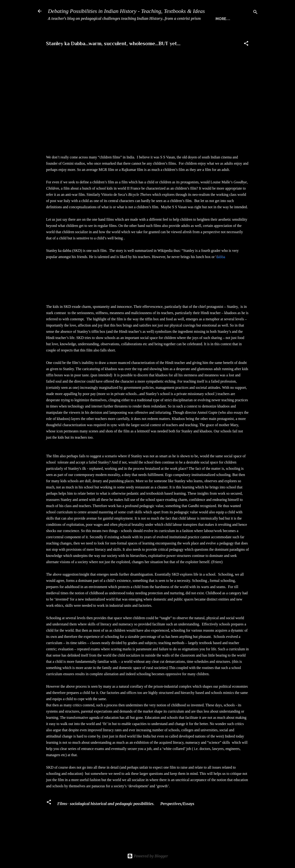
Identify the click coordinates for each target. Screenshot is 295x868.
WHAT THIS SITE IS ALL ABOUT (84, 33)
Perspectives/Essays (177, 819)
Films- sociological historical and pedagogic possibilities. (106, 819)
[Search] (255, 13)
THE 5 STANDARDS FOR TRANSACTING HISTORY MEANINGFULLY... (180, 33)
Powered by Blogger (148, 856)
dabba (221, 272)
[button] (246, 60)
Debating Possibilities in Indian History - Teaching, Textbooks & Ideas (126, 11)
